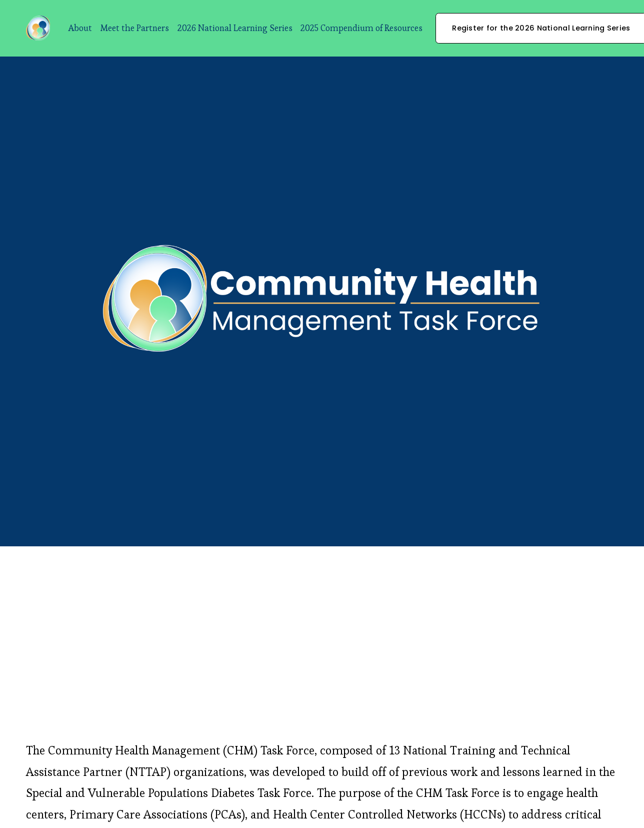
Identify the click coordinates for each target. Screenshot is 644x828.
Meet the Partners (135, 28)
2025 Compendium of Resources (361, 28)
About (80, 28)
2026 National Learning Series (235, 28)
